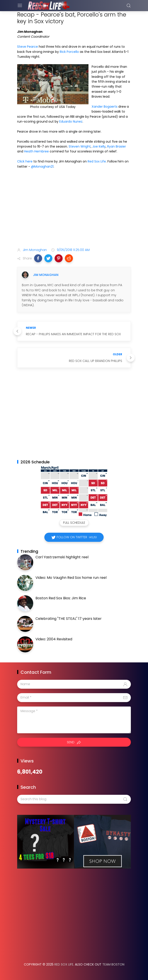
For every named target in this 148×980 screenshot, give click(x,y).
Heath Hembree (36, 151)
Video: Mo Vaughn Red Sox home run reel (71, 578)
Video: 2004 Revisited (54, 639)
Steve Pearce (28, 47)
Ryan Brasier (117, 146)
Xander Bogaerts (105, 107)
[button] (38, 258)
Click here (25, 161)
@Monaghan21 (42, 166)
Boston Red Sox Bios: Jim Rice (61, 598)
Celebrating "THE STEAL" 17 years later (69, 619)
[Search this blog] (74, 799)
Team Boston (113, 964)
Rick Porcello (69, 52)
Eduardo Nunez (71, 121)
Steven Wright (80, 146)
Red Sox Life (97, 161)
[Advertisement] (74, 209)
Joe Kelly (99, 146)
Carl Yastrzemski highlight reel (62, 557)
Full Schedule (74, 523)
